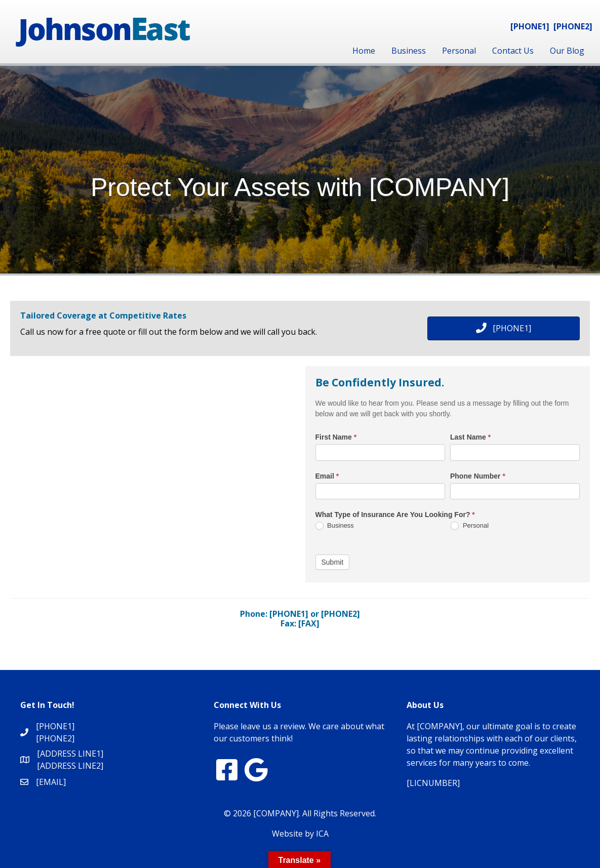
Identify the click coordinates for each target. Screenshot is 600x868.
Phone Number (478, 476)
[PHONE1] (530, 26)
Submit (333, 562)
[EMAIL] (51, 782)
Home (364, 51)
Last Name (470, 437)
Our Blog (567, 51)
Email (327, 476)
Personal (459, 51)
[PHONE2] (573, 26)
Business (409, 51)
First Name (336, 437)
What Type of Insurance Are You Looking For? (395, 515)
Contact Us (513, 51)
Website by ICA (300, 834)
